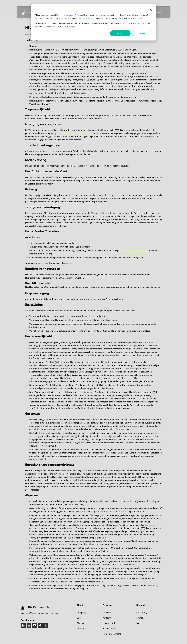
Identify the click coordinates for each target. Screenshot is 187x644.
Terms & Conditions (112, 634)
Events (140, 618)
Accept (120, 33)
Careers (81, 618)
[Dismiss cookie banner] (151, 10)
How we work (109, 623)
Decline (142, 33)
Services (107, 613)
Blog (138, 623)
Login (158, 12)
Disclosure (82, 623)
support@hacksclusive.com (135, 251)
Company (81, 613)
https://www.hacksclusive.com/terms (75, 133)
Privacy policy (109, 629)
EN (165, 12)
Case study (142, 613)
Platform (107, 618)
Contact (81, 629)
